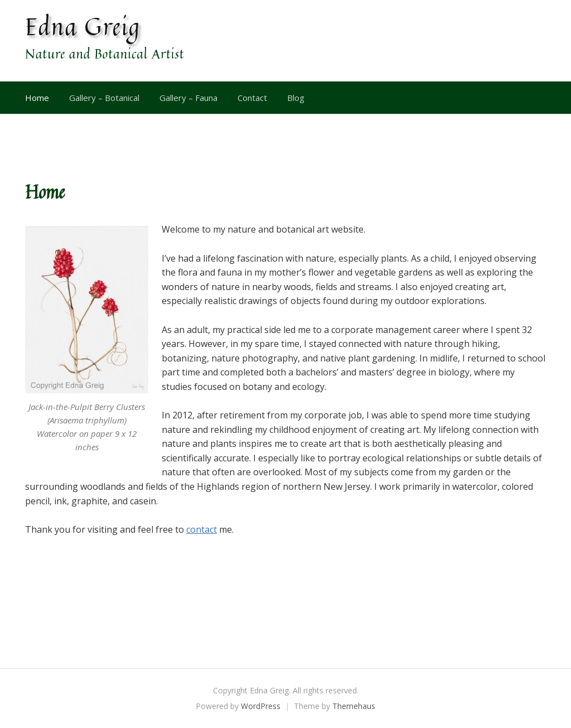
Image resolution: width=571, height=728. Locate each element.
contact (202, 529)
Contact (252, 98)
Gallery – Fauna (188, 98)
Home (37, 98)
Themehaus (354, 706)
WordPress (261, 706)
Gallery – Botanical (104, 98)
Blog (296, 98)
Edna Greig (83, 26)
